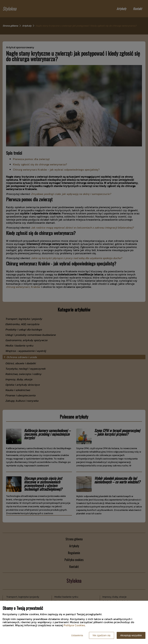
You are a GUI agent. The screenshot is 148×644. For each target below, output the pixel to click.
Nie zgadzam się (102, 635)
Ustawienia (77, 635)
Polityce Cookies (74, 625)
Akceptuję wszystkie (131, 635)
